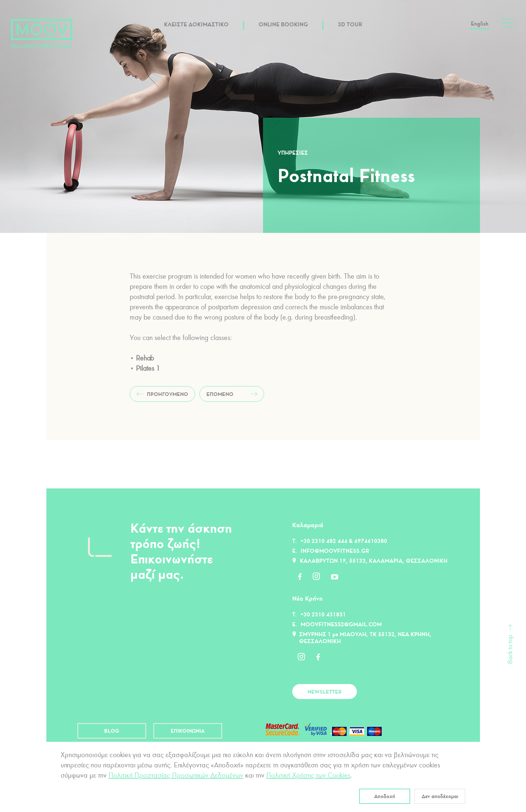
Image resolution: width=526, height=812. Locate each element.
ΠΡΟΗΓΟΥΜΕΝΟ (167, 394)
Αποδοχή (385, 796)
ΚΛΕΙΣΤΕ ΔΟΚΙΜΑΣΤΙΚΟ (196, 24)
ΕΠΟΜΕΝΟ (220, 394)
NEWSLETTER (325, 692)
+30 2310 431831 (323, 614)
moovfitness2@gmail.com (341, 624)
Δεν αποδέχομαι (440, 796)
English (480, 24)
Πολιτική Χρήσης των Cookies (308, 775)
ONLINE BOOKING (283, 24)
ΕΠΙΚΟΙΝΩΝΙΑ (188, 731)
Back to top (510, 649)
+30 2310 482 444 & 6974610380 (344, 541)
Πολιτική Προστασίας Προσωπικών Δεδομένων (176, 775)
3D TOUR (350, 24)
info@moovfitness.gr (335, 551)
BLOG (112, 731)
